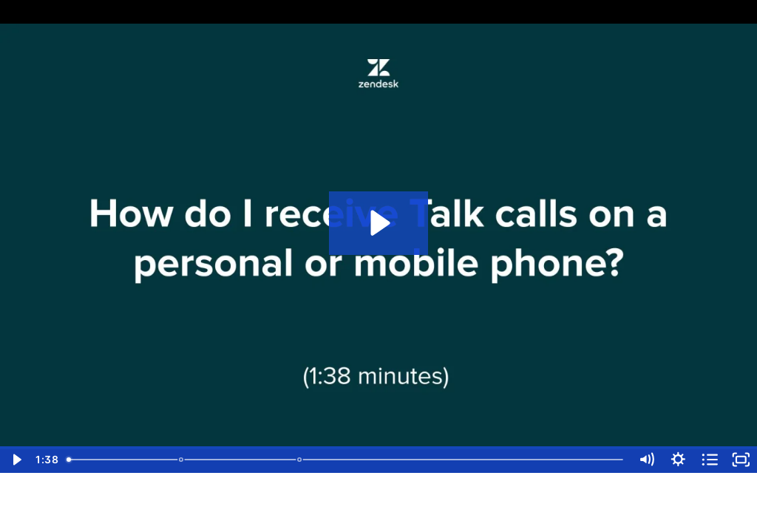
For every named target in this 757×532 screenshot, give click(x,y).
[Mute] (646, 460)
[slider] (346, 460)
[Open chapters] (710, 460)
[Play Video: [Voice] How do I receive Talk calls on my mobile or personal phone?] (378, 223)
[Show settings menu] (678, 460)
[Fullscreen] (741, 460)
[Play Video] (16, 460)
